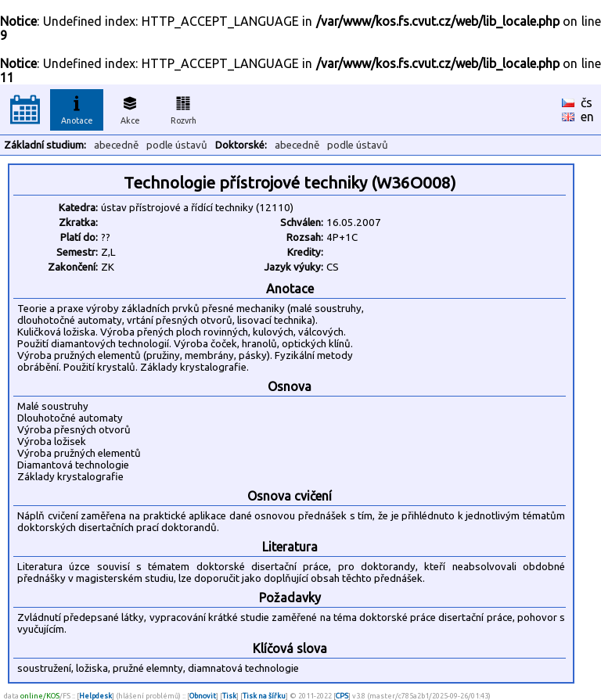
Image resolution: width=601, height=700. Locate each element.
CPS (342, 696)
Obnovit (203, 696)
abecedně (116, 145)
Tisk (229, 696)
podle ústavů (177, 145)
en (587, 117)
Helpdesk (95, 696)
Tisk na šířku (264, 696)
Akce (130, 108)
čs (587, 102)
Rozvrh (184, 108)
